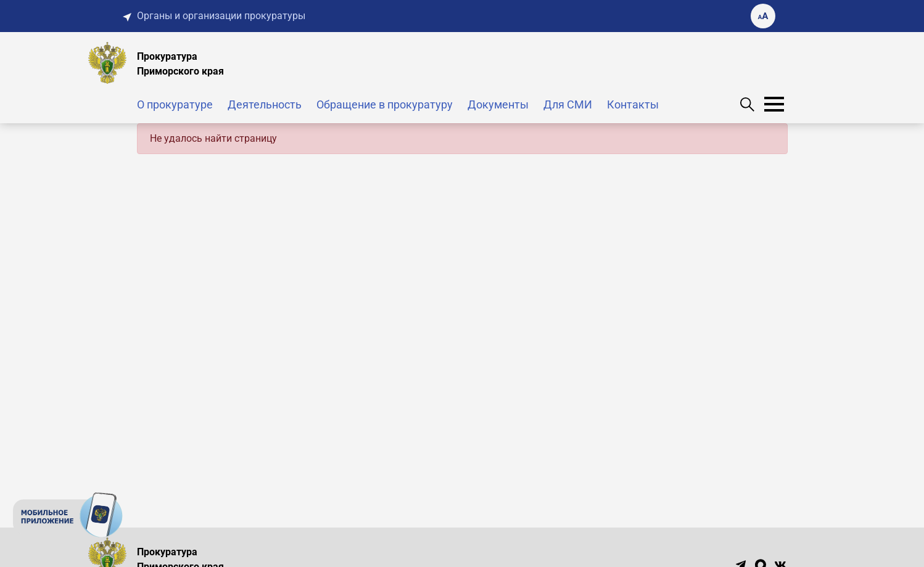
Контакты (633, 104)
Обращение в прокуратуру (385, 104)
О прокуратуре (175, 104)
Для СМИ (568, 104)
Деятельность (265, 104)
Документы (498, 104)
